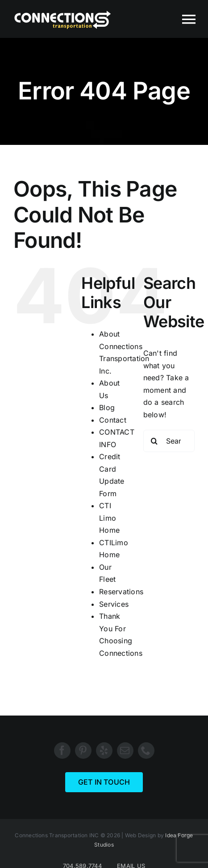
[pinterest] (83, 751)
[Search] (154, 441)
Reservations (121, 592)
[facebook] (62, 751)
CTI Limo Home (109, 518)
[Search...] (169, 441)
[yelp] (104, 751)
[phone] (146, 751)
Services (114, 604)
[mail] (125, 751)
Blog (107, 407)
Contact (113, 420)
